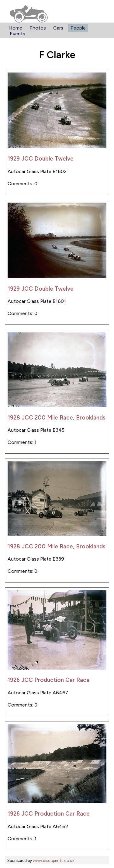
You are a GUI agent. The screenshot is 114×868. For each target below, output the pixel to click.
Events (17, 34)
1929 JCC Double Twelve (41, 159)
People (78, 28)
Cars (58, 28)
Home (15, 28)
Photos (38, 28)
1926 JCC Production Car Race (49, 680)
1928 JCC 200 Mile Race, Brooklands (57, 418)
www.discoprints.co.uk (54, 860)
